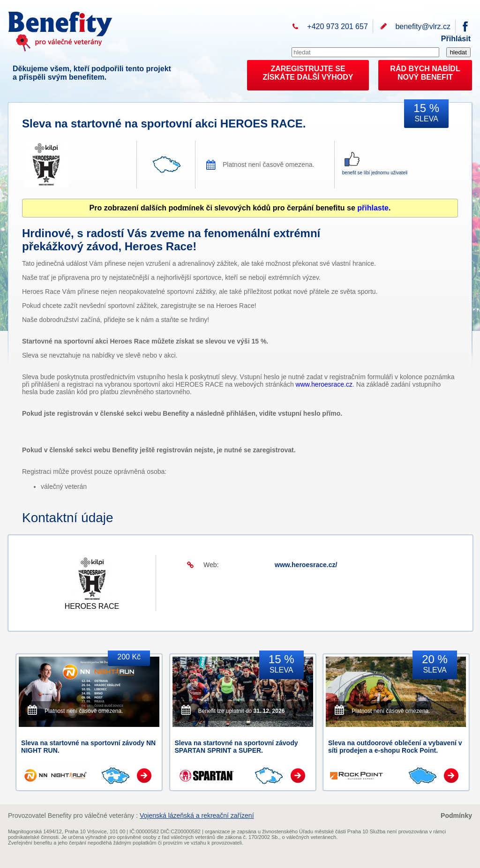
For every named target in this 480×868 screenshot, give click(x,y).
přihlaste (373, 208)
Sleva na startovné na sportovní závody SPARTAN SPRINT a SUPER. (236, 747)
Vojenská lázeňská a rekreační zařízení (197, 816)
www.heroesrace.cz (324, 384)
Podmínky (456, 816)
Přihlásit (456, 39)
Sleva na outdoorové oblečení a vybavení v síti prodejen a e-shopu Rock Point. (395, 747)
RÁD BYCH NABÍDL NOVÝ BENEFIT (425, 73)
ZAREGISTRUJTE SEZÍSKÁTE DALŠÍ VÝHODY (308, 73)
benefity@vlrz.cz (423, 26)
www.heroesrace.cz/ (306, 565)
